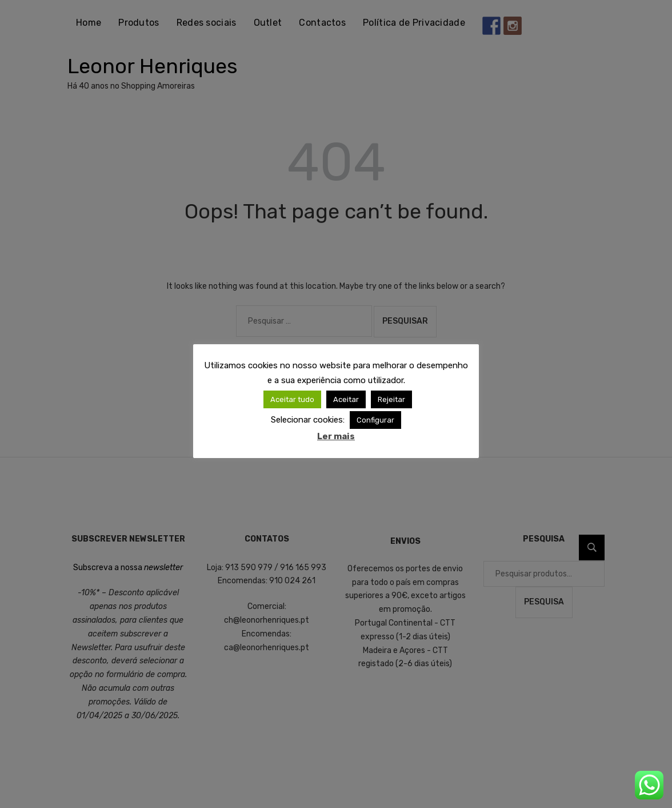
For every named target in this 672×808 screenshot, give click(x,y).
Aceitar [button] (346, 399)
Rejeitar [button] (391, 399)
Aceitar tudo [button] (292, 399)
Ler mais (336, 436)
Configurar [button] (375, 420)
